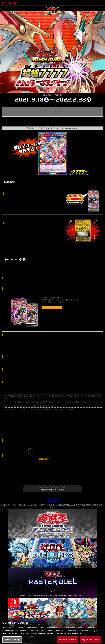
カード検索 (96, 477)
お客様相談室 (43, 459)
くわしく (52, 307)
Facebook (51, 499)
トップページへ (91, 3)
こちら (31, 449)
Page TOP (52, 501)
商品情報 (44, 477)
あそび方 (61, 477)
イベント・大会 (79, 477)
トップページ (9, 477)
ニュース (26, 477)
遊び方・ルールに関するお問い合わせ (52, 489)
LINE (58, 499)
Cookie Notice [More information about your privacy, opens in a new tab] (75, 635)
